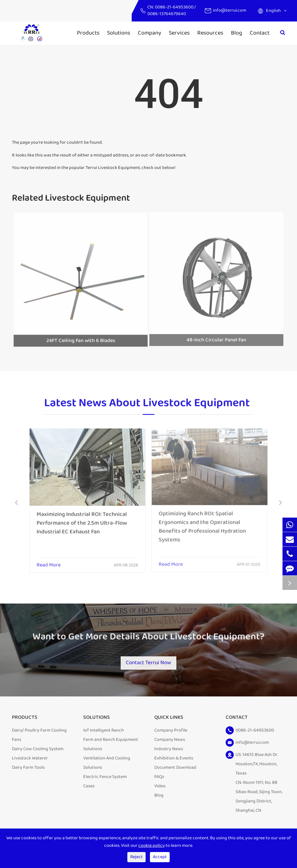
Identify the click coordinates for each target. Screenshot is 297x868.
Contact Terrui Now (148, 662)
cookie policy (152, 846)
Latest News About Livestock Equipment (147, 406)
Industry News (169, 751)
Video (160, 789)
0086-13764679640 (167, 14)
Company (150, 33)
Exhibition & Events (174, 761)
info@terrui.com (230, 10)
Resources (210, 33)
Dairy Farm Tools (28, 770)
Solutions (119, 33)
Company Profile (171, 733)
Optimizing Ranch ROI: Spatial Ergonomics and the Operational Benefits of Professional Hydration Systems (202, 523)
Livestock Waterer (30, 761)
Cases (89, 789)
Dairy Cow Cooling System (38, 751)
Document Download (175, 770)
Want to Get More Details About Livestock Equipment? (148, 640)
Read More (49, 562)
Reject (136, 857)
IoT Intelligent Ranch (104, 733)
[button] (16, 503)
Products (88, 33)
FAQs (159, 779)
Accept (160, 857)
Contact (260, 33)
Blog (237, 33)
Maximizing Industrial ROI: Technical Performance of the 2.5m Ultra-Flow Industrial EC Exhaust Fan (82, 519)
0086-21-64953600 (175, 7)
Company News (170, 742)
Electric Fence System (105, 779)
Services (179, 33)
